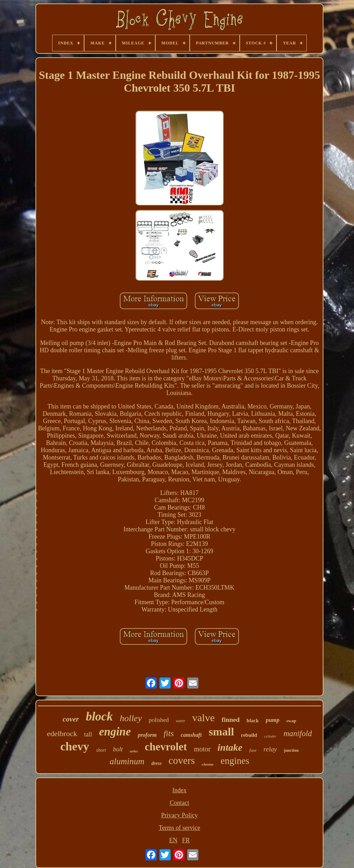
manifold (298, 734)
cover (71, 719)
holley (131, 718)
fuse (253, 750)
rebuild (249, 735)
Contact (180, 803)
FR (186, 840)
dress (157, 763)
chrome (208, 764)
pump (273, 720)
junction (291, 750)
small (221, 732)
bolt (118, 749)
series (134, 751)
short (101, 750)
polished (159, 720)
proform (147, 735)
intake (230, 747)
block (99, 717)
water (180, 721)
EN (173, 840)
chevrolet (166, 747)
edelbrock (62, 734)
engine (115, 732)
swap (291, 721)
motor (202, 749)
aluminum (127, 761)
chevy (75, 746)
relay (270, 749)
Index (179, 790)
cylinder (270, 736)
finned (231, 720)
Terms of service (180, 828)
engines (235, 761)
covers (182, 760)
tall (88, 734)
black (253, 720)
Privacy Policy (180, 815)
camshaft (191, 735)
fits (169, 733)
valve (203, 718)
